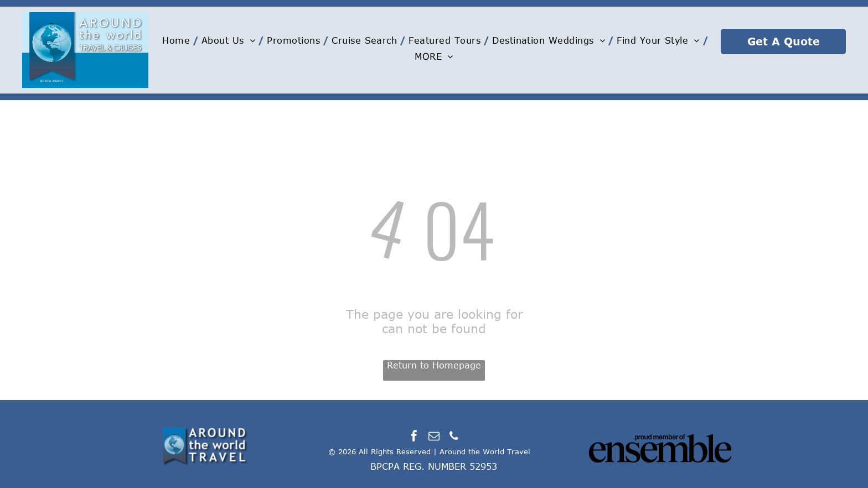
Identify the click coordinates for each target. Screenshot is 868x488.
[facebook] (414, 437)
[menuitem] (179, 40)
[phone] (454, 437)
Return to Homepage (434, 365)
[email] (434, 437)
